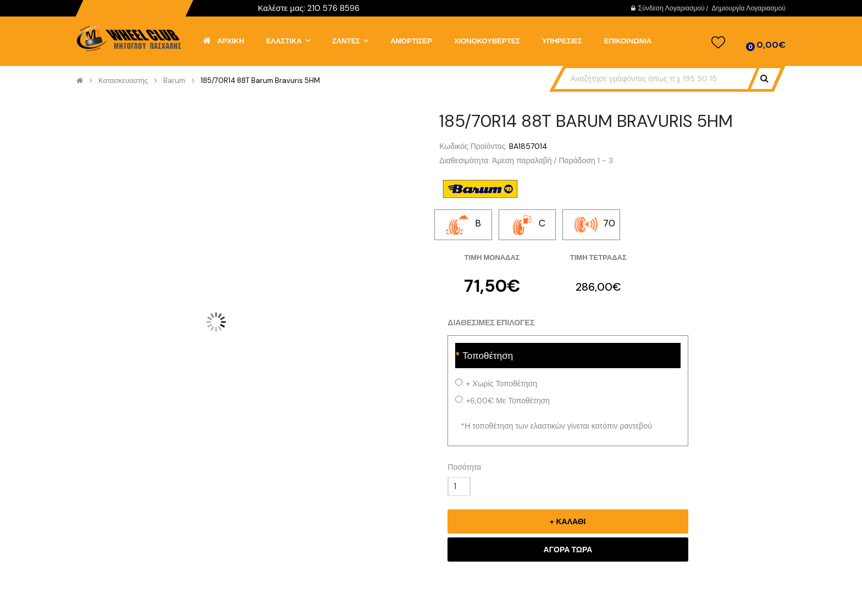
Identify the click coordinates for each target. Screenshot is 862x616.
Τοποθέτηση (488, 356)
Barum (174, 81)
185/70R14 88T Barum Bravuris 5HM (260, 81)
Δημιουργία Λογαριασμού (748, 8)
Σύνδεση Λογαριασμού (672, 8)
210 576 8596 (333, 8)
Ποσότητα (464, 467)
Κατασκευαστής (123, 81)
